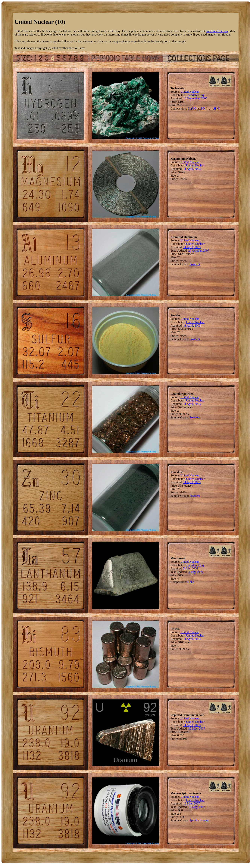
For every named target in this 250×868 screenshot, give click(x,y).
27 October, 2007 (199, 251)
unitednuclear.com (217, 31)
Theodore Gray (195, 95)
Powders (195, 264)
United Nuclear (190, 92)
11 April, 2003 (192, 169)
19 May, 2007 (197, 728)
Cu (189, 108)
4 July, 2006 (196, 572)
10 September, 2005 (195, 98)
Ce (189, 582)
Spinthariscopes (199, 820)
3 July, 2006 (191, 568)
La (193, 582)
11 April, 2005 (192, 725)
